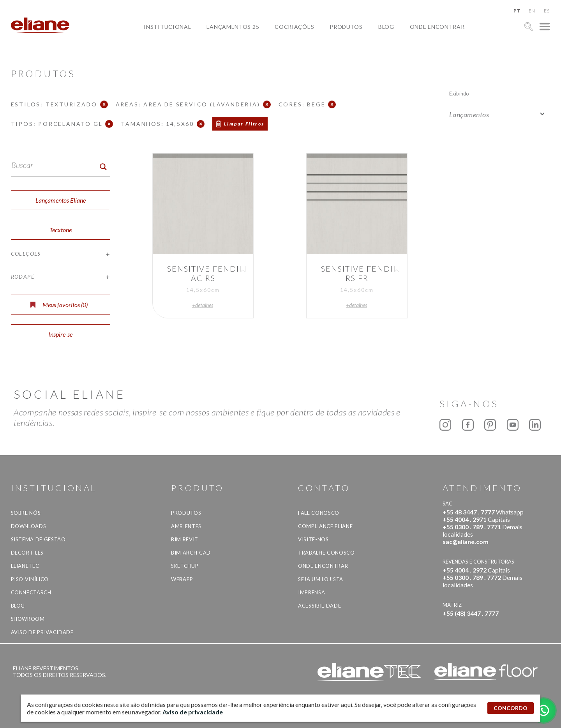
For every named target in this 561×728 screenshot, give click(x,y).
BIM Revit (185, 539)
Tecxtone (61, 230)
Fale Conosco (319, 513)
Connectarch (31, 592)
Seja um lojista (321, 579)
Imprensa (311, 592)
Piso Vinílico (30, 579)
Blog (386, 27)
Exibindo (459, 93)
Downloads (29, 526)
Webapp (182, 579)
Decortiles (27, 553)
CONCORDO (511, 708)
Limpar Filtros (244, 124)
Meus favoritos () (59, 305)
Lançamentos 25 (233, 27)
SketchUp (185, 566)
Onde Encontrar (437, 27)
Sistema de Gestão (38, 539)
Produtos (346, 27)
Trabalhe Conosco (326, 553)
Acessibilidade (319, 606)
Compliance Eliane (325, 526)
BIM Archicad (191, 553)
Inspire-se (60, 334)
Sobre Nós (26, 513)
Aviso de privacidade (42, 632)
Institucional (167, 27)
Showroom (28, 619)
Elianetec (25, 566)
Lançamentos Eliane (61, 200)
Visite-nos (313, 539)
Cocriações (294, 27)
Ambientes (186, 526)
